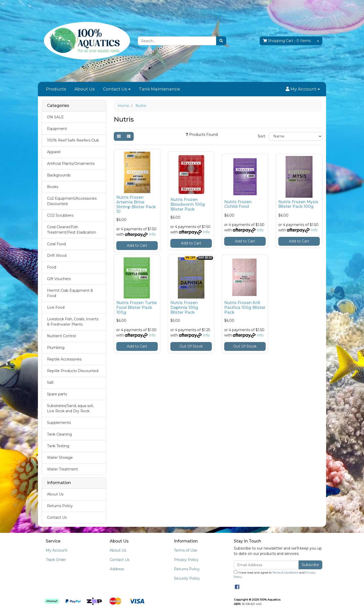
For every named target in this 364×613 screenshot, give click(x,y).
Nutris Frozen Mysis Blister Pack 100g (298, 204)
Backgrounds (59, 175)
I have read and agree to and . (275, 574)
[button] (303, 89)
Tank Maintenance (159, 89)
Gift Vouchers (59, 279)
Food (52, 267)
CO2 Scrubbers (60, 215)
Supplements (59, 423)
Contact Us (115, 89)
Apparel (54, 152)
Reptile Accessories (64, 359)
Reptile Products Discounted (73, 371)
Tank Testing (58, 446)
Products (56, 89)
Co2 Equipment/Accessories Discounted (72, 201)
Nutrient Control (61, 336)
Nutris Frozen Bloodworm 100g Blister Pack (188, 204)
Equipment (57, 129)
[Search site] (221, 41)
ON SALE (55, 117)
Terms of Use (186, 550)
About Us (85, 89)
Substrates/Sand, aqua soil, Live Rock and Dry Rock (70, 408)
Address (117, 569)
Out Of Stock (191, 346)
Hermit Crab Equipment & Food (70, 293)
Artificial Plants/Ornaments (71, 164)
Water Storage (60, 458)
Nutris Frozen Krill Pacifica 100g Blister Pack (245, 308)
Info (152, 234)
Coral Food (56, 244)
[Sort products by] (296, 136)
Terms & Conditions (285, 573)
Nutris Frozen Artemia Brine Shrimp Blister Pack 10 (136, 205)
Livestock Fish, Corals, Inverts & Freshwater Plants (73, 322)
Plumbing (56, 348)
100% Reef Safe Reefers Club (73, 140)
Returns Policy (60, 506)
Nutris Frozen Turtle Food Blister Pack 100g (136, 308)
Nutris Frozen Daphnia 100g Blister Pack (184, 308)
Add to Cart (137, 245)
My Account (56, 550)
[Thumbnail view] (119, 136)
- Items (287, 41)
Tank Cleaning (59, 434)
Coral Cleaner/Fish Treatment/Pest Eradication (72, 230)
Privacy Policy (186, 560)
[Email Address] (266, 565)
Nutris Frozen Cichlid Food (238, 204)
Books (53, 187)
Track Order (56, 560)
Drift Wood (57, 256)
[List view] (129, 136)
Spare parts (57, 394)
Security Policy (187, 578)
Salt (50, 382)
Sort (261, 136)
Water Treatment (62, 469)
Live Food (56, 307)
